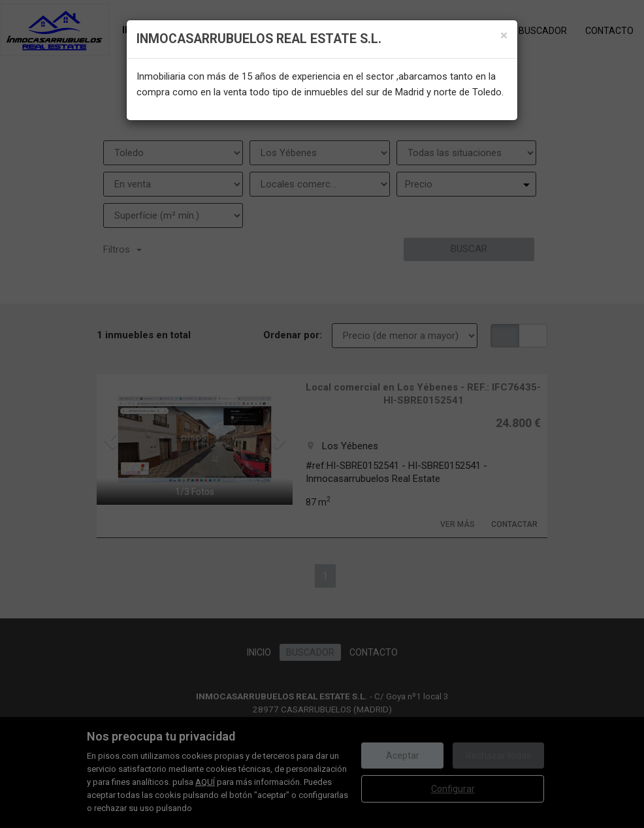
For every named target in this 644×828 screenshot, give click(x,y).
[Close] (504, 36)
